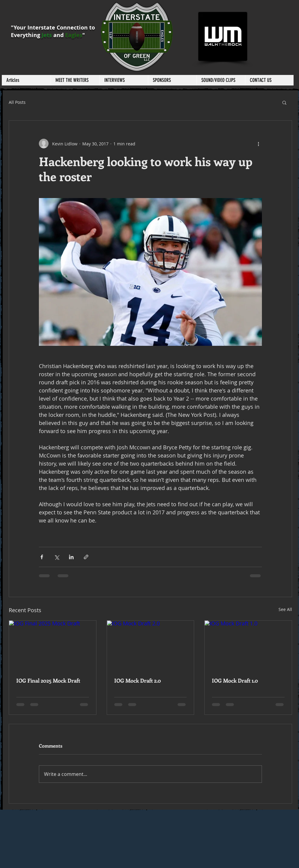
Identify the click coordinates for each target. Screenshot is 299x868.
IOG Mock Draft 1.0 (235, 680)
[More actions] (258, 144)
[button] (75, 80)
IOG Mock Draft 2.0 (138, 680)
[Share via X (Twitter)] (57, 557)
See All (285, 609)
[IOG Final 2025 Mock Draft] (53, 645)
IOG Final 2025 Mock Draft (48, 680)
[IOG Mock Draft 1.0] (248, 645)
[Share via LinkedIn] (71, 557)
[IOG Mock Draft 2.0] (151, 645)
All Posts (17, 102)
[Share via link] (86, 557)
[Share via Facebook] (42, 557)
